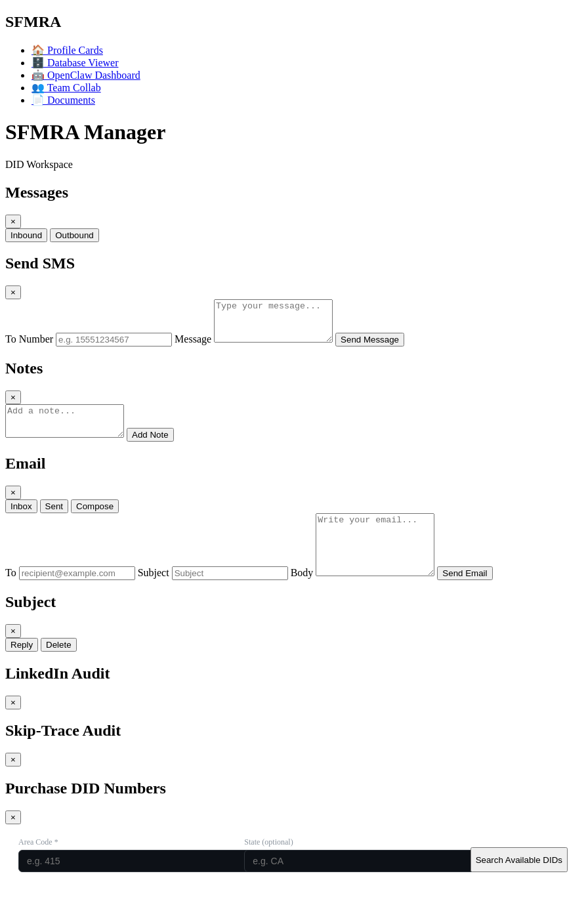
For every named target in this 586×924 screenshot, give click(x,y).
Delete (59, 670)
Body (302, 598)
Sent (54, 520)
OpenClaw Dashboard (86, 75)
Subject (154, 598)
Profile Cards (67, 50)
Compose (95, 520)
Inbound (26, 235)
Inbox (21, 520)
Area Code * (38, 868)
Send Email (478, 599)
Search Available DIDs (519, 886)
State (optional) (268, 868)
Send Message (383, 347)
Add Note (163, 449)
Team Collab (66, 88)
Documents (63, 100)
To (11, 598)
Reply (22, 670)
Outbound (74, 235)
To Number (29, 347)
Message (193, 347)
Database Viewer (75, 63)
